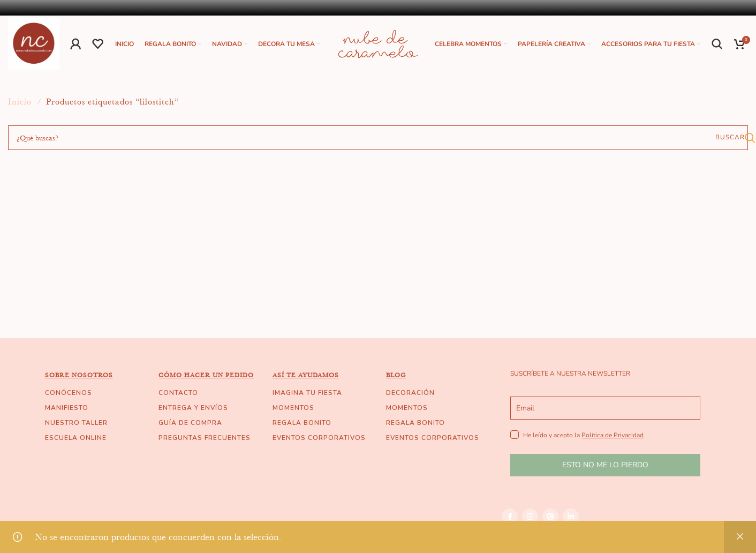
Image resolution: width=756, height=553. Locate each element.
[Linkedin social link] (571, 519)
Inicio (21, 104)
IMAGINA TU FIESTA (307, 395)
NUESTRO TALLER (76, 425)
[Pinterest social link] (550, 519)
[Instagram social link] (530, 519)
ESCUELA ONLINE (76, 440)
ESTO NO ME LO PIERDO (605, 467)
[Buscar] (717, 45)
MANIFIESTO (67, 410)
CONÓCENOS (69, 395)
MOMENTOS (293, 410)
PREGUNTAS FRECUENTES (205, 440)
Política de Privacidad (613, 437)
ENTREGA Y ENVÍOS (193, 410)
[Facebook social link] (510, 519)
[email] (605, 410)
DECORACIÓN (410, 395)
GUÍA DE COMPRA (190, 425)
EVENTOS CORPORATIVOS (319, 440)
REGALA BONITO (302, 425)
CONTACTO (178, 395)
